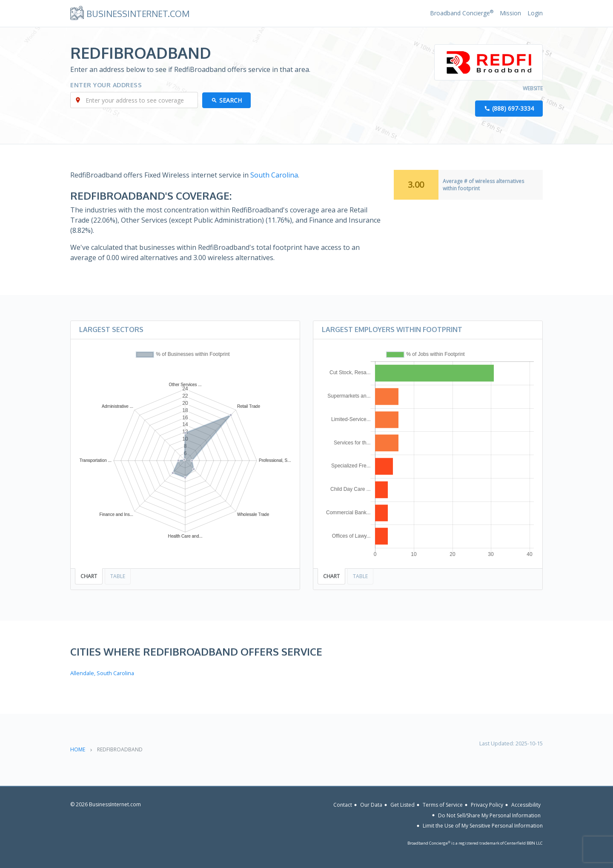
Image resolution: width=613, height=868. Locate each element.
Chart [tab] (89, 576)
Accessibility (526, 805)
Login (535, 13)
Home (78, 749)
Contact (343, 805)
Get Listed (402, 805)
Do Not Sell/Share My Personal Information (489, 815)
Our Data (371, 805)
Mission (510, 13)
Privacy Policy (487, 805)
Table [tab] (118, 576)
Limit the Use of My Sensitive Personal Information (483, 826)
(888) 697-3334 (513, 108)
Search (231, 100)
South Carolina (274, 175)
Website (533, 88)
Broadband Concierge (462, 13)
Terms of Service (443, 805)
